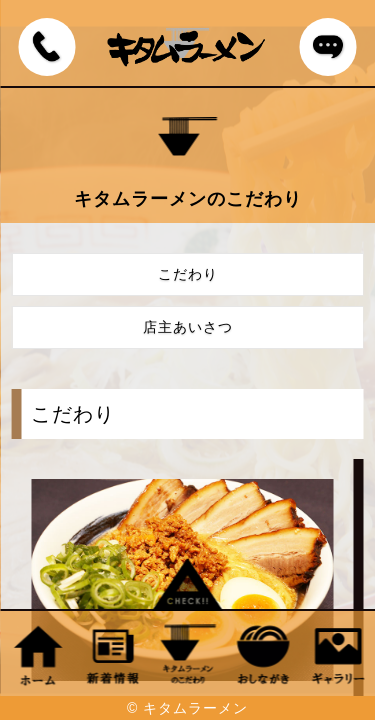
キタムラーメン (195, 708)
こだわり (188, 274)
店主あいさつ (188, 327)
